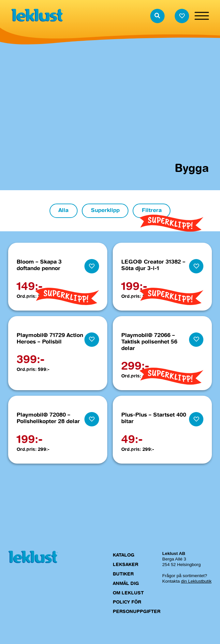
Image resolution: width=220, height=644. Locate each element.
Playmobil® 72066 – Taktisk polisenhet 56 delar (149, 342)
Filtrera (152, 211)
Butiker (123, 574)
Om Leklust (128, 593)
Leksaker (125, 565)
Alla (63, 211)
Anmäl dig (126, 584)
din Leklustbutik (196, 582)
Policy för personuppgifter (137, 607)
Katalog (124, 556)
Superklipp (105, 211)
